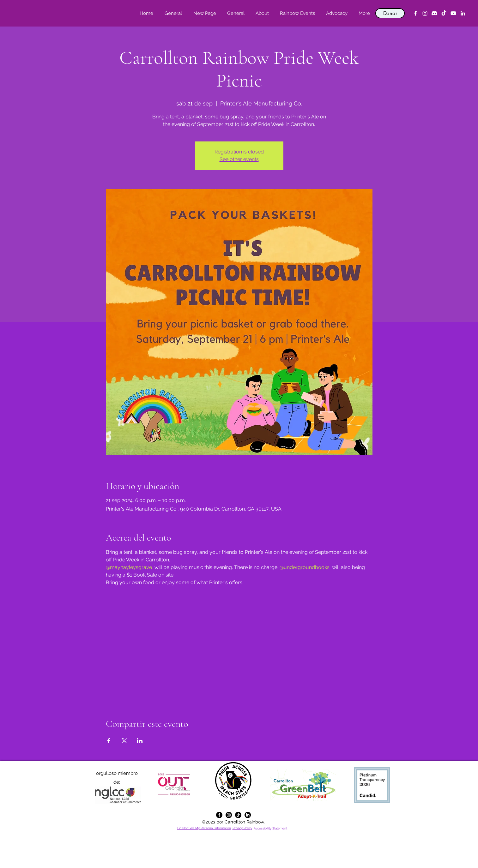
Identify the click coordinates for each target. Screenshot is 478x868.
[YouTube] (453, 13)
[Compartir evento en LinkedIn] (140, 741)
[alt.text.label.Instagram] (425, 13)
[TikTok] (444, 13)
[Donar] (390, 13)
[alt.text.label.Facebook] (415, 13)
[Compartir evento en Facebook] (109, 741)
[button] (262, 13)
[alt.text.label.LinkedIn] (463, 13)
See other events (239, 159)
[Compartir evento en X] (124, 741)
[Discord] (434, 13)
